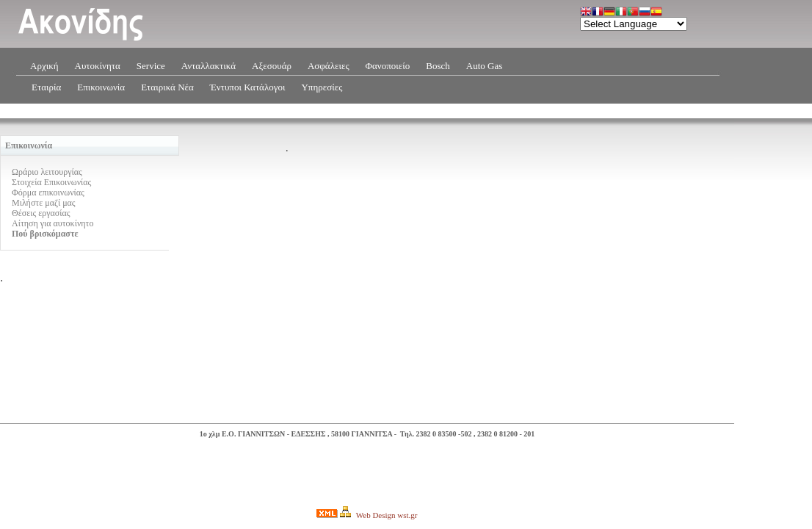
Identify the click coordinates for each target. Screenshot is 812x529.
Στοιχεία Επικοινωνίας (51, 182)
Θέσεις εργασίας (41, 213)
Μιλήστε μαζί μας (44, 203)
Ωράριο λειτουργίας (47, 172)
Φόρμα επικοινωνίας (48, 192)
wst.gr (407, 515)
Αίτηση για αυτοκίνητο (52, 223)
